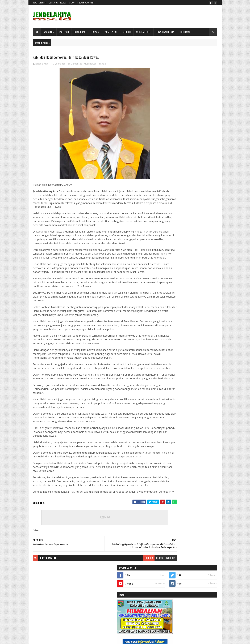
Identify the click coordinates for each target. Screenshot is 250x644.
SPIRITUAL (185, 32)
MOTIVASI (64, 32)
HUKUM (96, 32)
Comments (203, 365)
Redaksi (63, 3)
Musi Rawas (90, 64)
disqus (139, 597)
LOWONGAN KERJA (165, 32)
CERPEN (127, 32)
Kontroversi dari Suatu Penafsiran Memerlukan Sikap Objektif (193, 261)
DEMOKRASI (80, 32)
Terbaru (176, 365)
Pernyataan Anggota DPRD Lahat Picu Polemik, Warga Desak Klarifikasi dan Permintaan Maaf (194, 284)
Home (35, 3)
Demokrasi (77, 64)
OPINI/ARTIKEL (144, 32)
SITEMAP (72, 3)
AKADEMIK (49, 32)
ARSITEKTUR (111, 32)
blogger (128, 597)
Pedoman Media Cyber (86, 3)
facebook (150, 597)
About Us (43, 3)
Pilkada (102, 64)
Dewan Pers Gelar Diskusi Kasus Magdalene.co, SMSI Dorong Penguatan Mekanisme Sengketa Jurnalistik (195, 345)
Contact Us (53, 3)
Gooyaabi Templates (78, 639)
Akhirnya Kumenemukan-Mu (189, 303)
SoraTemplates (49, 639)
